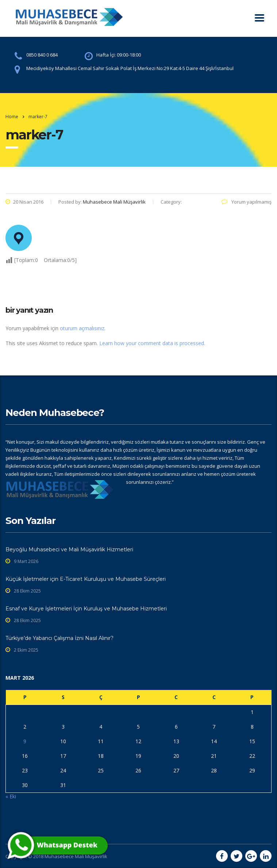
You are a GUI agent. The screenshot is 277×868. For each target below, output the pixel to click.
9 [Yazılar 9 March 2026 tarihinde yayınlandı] (25, 741)
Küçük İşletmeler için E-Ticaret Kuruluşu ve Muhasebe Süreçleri (86, 579)
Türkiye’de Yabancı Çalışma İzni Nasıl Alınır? (59, 638)
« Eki (11, 796)
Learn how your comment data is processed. (152, 343)
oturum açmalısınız (82, 328)
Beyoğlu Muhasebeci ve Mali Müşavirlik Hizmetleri (69, 549)
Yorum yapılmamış (247, 202)
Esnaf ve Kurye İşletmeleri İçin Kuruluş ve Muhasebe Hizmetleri (86, 609)
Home (12, 117)
